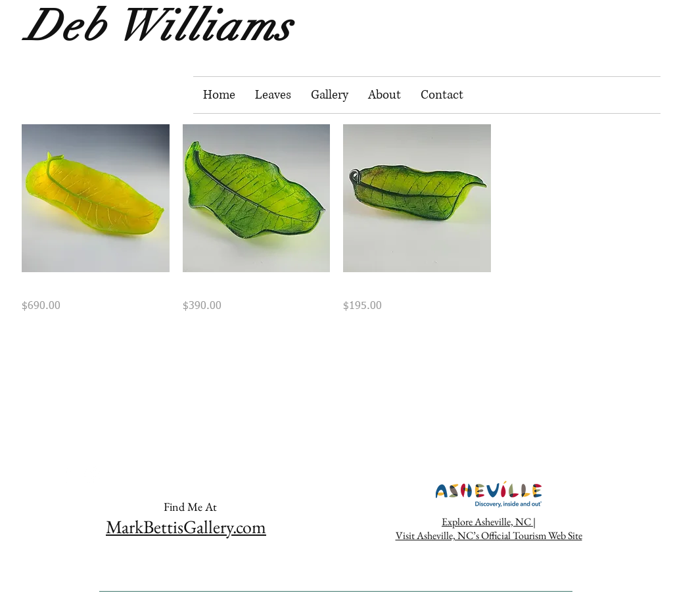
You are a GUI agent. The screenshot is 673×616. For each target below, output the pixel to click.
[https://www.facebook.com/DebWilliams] (68, 475)
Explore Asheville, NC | (489, 522)
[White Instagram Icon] (92, 475)
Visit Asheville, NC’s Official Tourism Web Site (489, 535)
